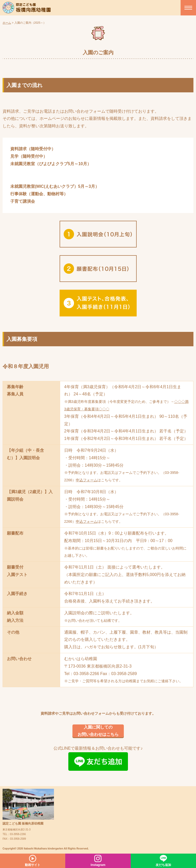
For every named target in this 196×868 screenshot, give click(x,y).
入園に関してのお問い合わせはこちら (98, 731)
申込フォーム (87, 480)
